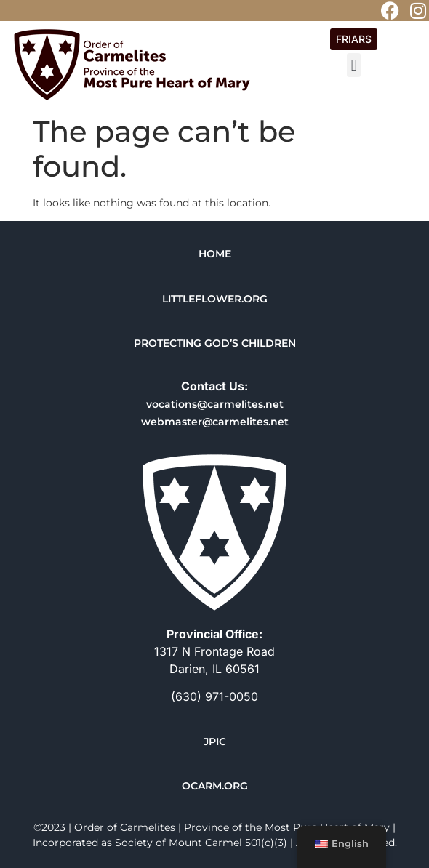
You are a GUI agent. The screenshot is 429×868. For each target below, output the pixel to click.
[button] (354, 65)
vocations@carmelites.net (215, 404)
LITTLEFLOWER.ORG (215, 299)
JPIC (215, 742)
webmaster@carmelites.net (215, 422)
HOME (215, 254)
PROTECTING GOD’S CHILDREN (215, 343)
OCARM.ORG (215, 786)
